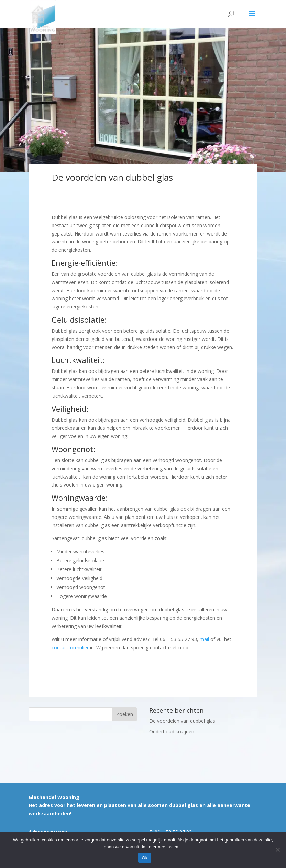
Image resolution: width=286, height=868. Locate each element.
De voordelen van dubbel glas (182, 721)
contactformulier (70, 647)
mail (204, 639)
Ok (145, 858)
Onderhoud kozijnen (172, 731)
